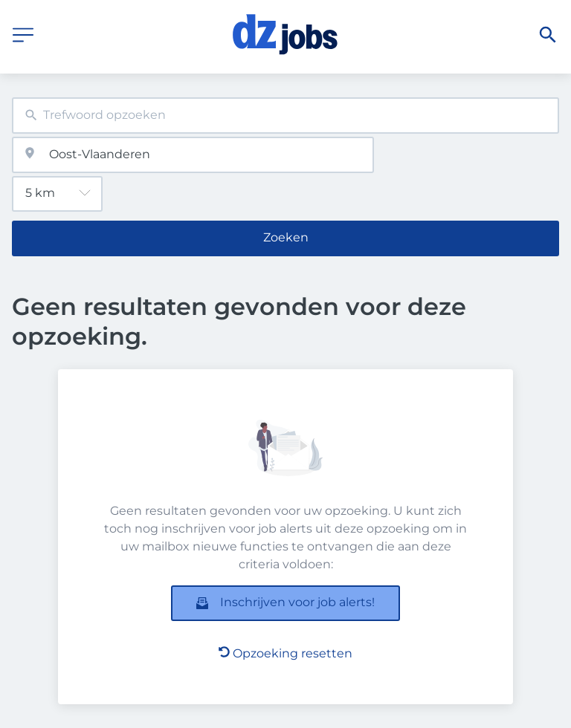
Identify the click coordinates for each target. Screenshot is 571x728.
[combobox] (285, 116)
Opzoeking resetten (285, 653)
